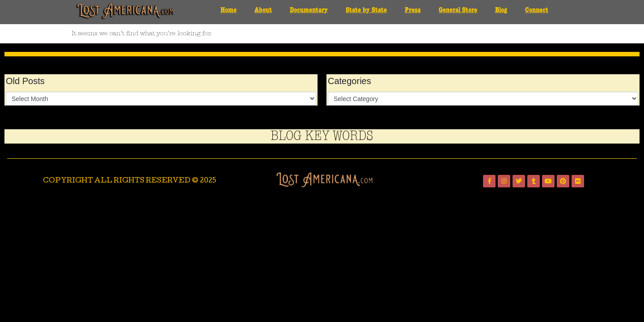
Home (229, 10)
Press (413, 10)
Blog (501, 10)
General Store (458, 10)
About (263, 10)
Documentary (309, 10)
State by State (366, 10)
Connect (537, 10)
